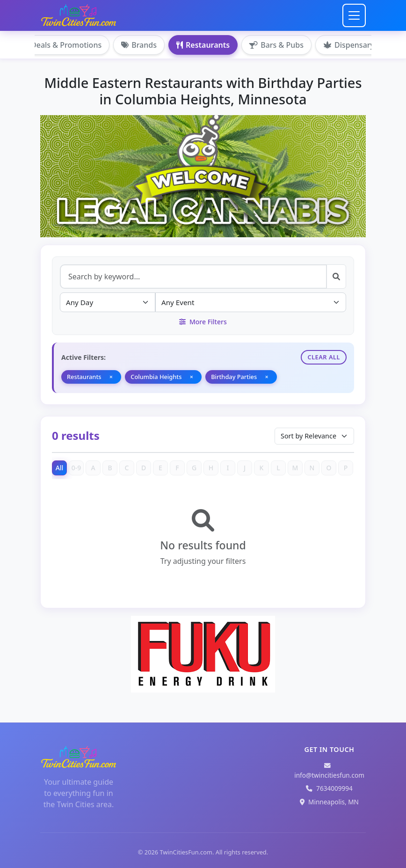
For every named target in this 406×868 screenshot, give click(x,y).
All (60, 468)
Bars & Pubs (276, 45)
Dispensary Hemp (360, 45)
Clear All (324, 357)
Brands (139, 45)
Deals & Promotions (61, 45)
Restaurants (203, 45)
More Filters (203, 322)
